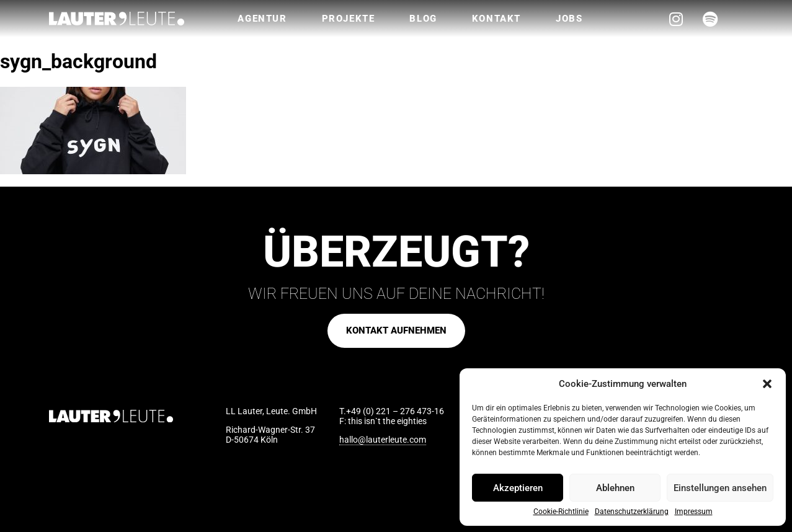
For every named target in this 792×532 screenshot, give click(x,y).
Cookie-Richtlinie (561, 512)
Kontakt (496, 19)
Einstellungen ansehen (720, 488)
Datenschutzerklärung (632, 512)
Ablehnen (615, 488)
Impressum (694, 512)
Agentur (262, 19)
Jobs (569, 19)
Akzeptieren (518, 488)
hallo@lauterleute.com (383, 440)
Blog (423, 19)
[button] (767, 384)
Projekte (349, 19)
